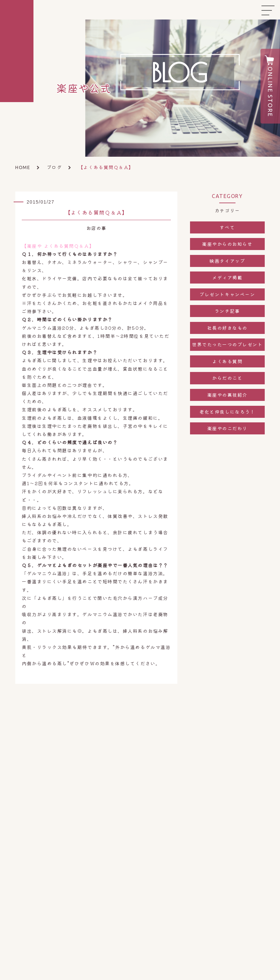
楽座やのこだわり (227, 428)
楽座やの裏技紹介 (227, 395)
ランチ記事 (227, 311)
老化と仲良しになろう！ (227, 412)
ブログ (54, 167)
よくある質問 (227, 361)
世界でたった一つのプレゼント (227, 344)
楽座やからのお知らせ (227, 244)
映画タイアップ (227, 261)
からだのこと (227, 378)
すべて (227, 227)
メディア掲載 (227, 277)
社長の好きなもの (227, 328)
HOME (23, 167)
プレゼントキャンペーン (227, 294)
